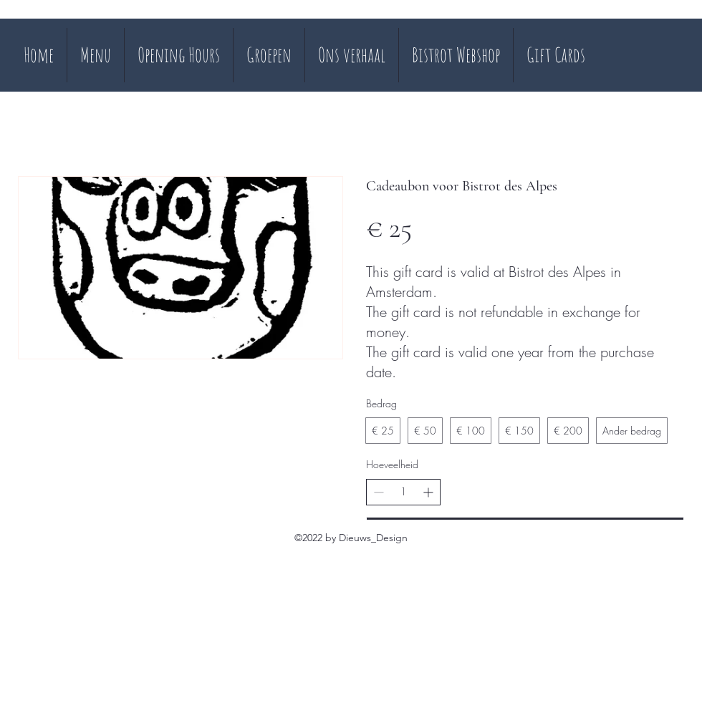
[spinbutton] (403, 492)
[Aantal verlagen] (379, 492)
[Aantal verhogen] (428, 492)
